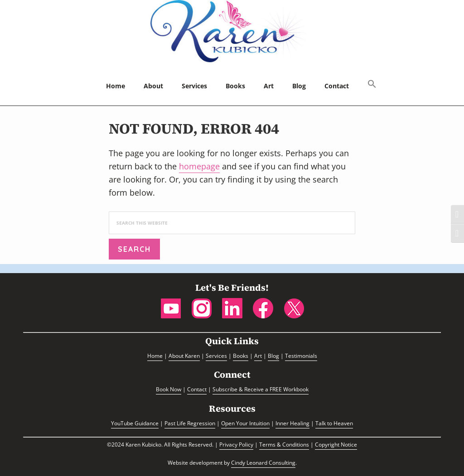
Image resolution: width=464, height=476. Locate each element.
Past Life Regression (190, 423)
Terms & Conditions (284, 445)
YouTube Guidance (135, 423)
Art (258, 356)
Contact (197, 389)
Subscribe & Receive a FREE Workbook (261, 389)
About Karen (184, 356)
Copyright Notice (336, 445)
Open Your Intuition (245, 423)
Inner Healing (292, 423)
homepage (199, 166)
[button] (372, 85)
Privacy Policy (236, 445)
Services (216, 356)
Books (241, 356)
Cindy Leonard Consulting (263, 463)
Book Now (169, 389)
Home (155, 356)
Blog (273, 356)
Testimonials (301, 356)
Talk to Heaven (334, 423)
